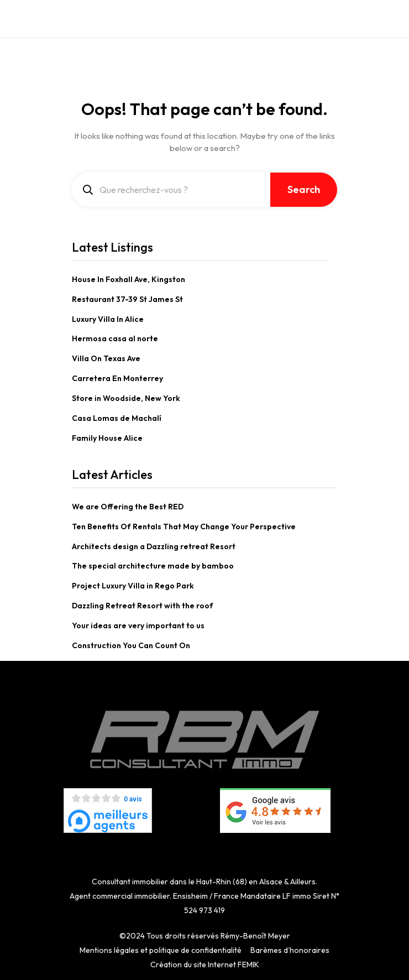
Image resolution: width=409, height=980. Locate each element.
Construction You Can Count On (131, 645)
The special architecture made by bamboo (153, 566)
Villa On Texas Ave (106, 358)
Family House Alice (107, 438)
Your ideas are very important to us (138, 625)
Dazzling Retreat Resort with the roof (143, 606)
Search (304, 189)
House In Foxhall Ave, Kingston (129, 279)
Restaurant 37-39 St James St (127, 299)
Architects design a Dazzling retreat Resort (154, 546)
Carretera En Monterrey (117, 378)
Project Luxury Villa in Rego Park (133, 586)
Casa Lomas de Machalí (117, 418)
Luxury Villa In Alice (108, 319)
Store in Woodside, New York (126, 398)
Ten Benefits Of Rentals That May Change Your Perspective (184, 527)
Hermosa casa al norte (115, 338)
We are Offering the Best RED (128, 507)
